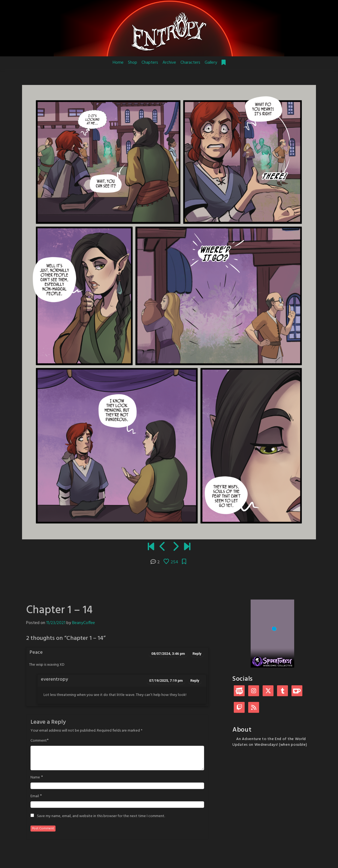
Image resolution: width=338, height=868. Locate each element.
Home (118, 63)
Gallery (211, 63)
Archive (169, 63)
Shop (133, 63)
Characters (190, 63)
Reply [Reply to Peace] (197, 654)
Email (35, 796)
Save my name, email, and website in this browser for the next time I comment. (101, 816)
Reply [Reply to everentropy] (195, 681)
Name (35, 778)
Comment (39, 741)
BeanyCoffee (84, 623)
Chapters (150, 63)
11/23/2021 (56, 623)
